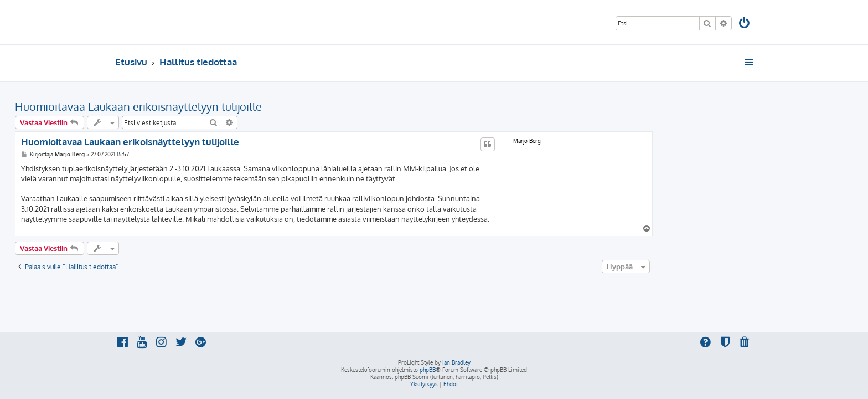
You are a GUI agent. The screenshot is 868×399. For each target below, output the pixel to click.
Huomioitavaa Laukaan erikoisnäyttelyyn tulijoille (239, 106)
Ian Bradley (456, 362)
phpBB (428, 370)
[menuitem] (745, 24)
